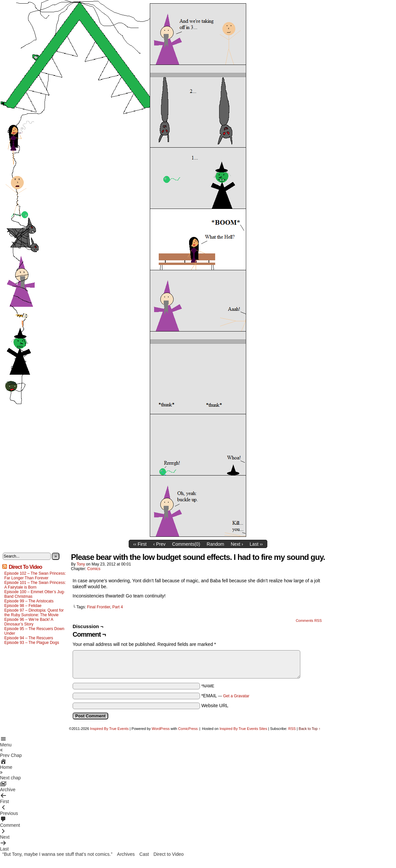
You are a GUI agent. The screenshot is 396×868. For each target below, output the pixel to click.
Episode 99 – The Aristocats (29, 601)
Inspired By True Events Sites (243, 729)
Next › (237, 544)
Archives (126, 854)
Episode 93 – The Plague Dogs (32, 643)
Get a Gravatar (236, 696)
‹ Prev (159, 544)
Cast (144, 854)
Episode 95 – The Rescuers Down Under (34, 631)
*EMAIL (225, 696)
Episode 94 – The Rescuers (29, 638)
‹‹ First (140, 544)
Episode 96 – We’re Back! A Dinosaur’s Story (29, 622)
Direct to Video (169, 854)
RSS (292, 729)
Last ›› (256, 544)
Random (215, 544)
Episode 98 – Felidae (23, 606)
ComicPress (188, 729)
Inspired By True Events (109, 729)
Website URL (215, 706)
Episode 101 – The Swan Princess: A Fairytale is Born (35, 585)
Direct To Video (25, 567)
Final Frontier (99, 607)
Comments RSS (309, 621)
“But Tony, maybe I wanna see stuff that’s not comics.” (57, 854)
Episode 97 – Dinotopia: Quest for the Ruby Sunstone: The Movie (34, 613)
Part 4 (117, 607)
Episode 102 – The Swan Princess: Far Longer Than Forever (35, 576)
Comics (94, 569)
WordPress (161, 729)
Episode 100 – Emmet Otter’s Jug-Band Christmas (35, 594)
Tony (81, 564)
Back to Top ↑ (310, 729)
